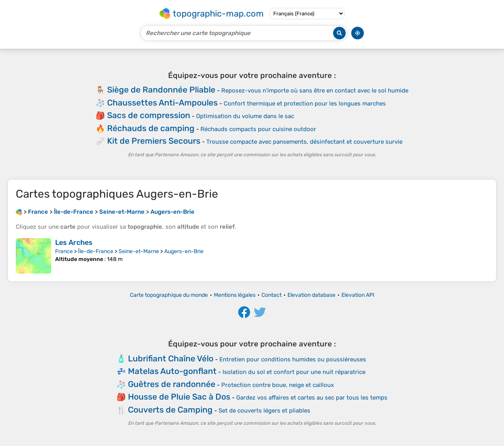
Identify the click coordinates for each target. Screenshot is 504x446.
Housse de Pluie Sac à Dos (179, 397)
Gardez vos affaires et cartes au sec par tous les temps (312, 398)
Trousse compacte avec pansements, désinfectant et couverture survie (304, 142)
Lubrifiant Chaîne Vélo (171, 358)
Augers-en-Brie (184, 251)
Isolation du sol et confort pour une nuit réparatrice (294, 372)
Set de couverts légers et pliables (264, 411)
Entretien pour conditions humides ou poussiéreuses (293, 359)
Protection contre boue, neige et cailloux (278, 385)
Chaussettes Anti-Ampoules (162, 103)
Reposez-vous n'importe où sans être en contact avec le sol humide (315, 91)
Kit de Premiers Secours (154, 141)
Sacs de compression (149, 115)
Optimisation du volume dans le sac (245, 116)
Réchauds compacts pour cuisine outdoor (258, 129)
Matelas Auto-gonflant (172, 371)
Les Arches (74, 242)
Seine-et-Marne (139, 251)
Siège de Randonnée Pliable (161, 90)
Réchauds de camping (151, 128)
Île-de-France (96, 251)
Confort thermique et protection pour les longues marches (305, 104)
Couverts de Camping (170, 410)
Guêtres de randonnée (172, 384)
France (64, 251)
